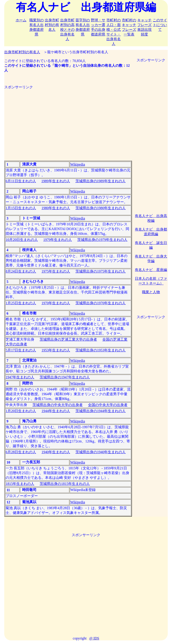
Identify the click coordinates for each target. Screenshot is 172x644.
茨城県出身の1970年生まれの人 (101, 303)
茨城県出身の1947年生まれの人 (65, 377)
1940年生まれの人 (56, 452)
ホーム (21, 20)
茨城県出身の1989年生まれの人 (101, 181)
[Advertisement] (68, 121)
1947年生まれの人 (20, 377)
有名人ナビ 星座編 (151, 270)
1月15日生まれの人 (21, 208)
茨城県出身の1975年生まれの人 (101, 271)
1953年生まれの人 (56, 350)
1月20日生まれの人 (21, 411)
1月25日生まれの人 (21, 303)
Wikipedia (77, 164)
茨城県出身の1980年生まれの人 (101, 208)
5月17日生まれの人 (21, 350)
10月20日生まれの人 (22, 240)
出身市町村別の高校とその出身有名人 (67, 30)
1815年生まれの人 (20, 484)
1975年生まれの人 (56, 271)
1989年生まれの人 (56, 181)
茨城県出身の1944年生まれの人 (101, 411)
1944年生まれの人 (56, 411)
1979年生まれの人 (58, 240)
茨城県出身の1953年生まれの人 (101, 350)
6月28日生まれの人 (21, 452)
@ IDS (94, 638)
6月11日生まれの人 (21, 181)
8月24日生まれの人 (21, 271)
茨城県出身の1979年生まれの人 (102, 240)
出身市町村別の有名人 (52, 25)
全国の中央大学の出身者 (108, 405)
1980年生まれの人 (56, 208)
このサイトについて (160, 25)
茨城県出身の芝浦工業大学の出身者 (68, 339)
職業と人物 (151, 292)
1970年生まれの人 (56, 303)
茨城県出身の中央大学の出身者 (58, 405)
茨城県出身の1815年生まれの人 (65, 484)
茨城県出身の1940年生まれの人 (101, 452)
